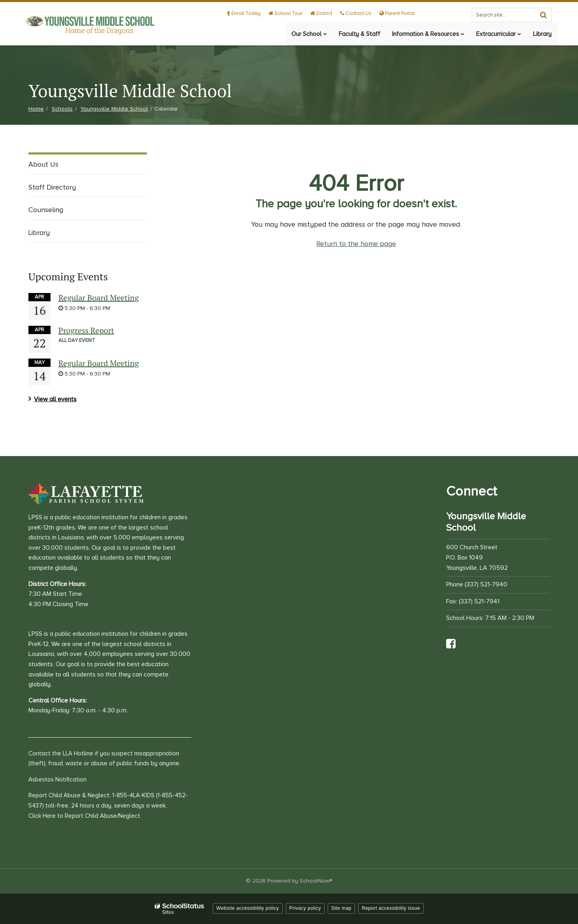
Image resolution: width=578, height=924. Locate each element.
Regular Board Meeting (99, 298)
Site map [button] (341, 908)
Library (39, 233)
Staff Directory (52, 187)
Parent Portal (397, 13)
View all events (55, 399)
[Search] (543, 15)
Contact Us (356, 13)
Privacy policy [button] (305, 908)
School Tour (287, 13)
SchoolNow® (316, 881)
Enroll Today (245, 13)
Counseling (46, 210)
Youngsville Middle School (114, 109)
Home (36, 109)
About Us (43, 164)
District (322, 13)
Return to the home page (356, 244)
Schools (62, 109)
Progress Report (86, 330)
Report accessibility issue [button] (391, 908)
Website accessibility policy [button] (248, 908)
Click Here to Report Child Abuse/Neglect (84, 816)
